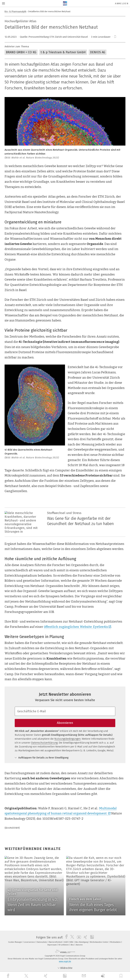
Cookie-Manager (15, 942)
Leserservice (30, 942)
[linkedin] (65, 976)
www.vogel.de (65, 961)
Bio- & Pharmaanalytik (15, 11)
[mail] (84, 976)
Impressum (52, 945)
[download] (103, 976)
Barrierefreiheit (56, 942)
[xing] (46, 976)
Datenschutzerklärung (44, 743)
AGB (66, 942)
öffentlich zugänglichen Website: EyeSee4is (77, 627)
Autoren (79, 945)
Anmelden (122, 3)
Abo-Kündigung (82, 942)
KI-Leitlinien (64, 945)
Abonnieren (65, 723)
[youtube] (78, 937)
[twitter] (27, 976)
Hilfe (72, 942)
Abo (73, 945)
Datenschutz (42, 942)
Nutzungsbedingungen (67, 739)
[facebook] (8, 976)
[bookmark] (115, 37)
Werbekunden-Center (99, 942)
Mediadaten (116, 942)
